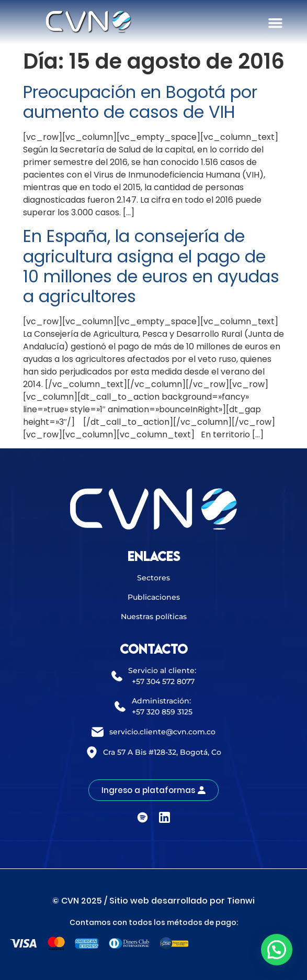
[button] (275, 23)
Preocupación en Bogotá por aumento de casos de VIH (140, 102)
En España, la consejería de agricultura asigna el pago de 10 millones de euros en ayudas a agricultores (151, 266)
